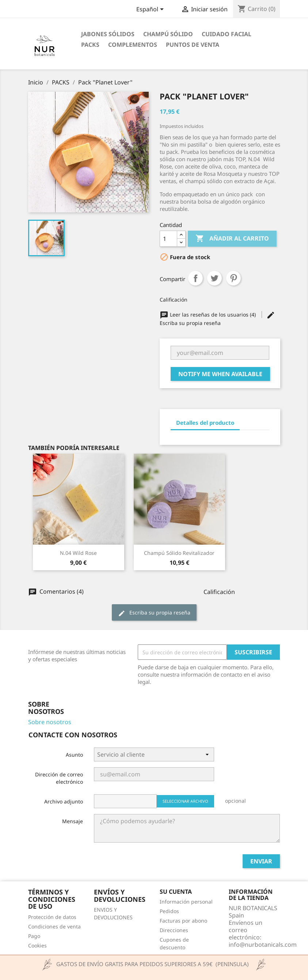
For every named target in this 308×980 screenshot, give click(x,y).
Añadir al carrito (232, 239)
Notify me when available (220, 374)
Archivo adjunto (64, 801)
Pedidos (169, 911)
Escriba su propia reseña (154, 613)
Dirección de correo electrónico (59, 778)
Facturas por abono (183, 921)
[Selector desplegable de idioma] (151, 10)
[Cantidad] (168, 239)
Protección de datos (52, 917)
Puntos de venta (193, 45)
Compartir (195, 278)
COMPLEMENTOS (133, 45)
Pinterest (233, 278)
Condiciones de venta (54, 926)
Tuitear (214, 278)
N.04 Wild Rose (78, 553)
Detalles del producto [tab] (205, 423)
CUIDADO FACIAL (227, 34)
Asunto (74, 755)
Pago (34, 936)
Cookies (37, 945)
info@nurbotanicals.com (263, 945)
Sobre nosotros (50, 722)
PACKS (90, 45)
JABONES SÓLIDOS (108, 34)
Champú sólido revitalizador (179, 553)
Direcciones (174, 930)
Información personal (186, 902)
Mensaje (73, 821)
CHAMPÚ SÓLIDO (168, 34)
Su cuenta (176, 892)
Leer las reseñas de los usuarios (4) (208, 315)
